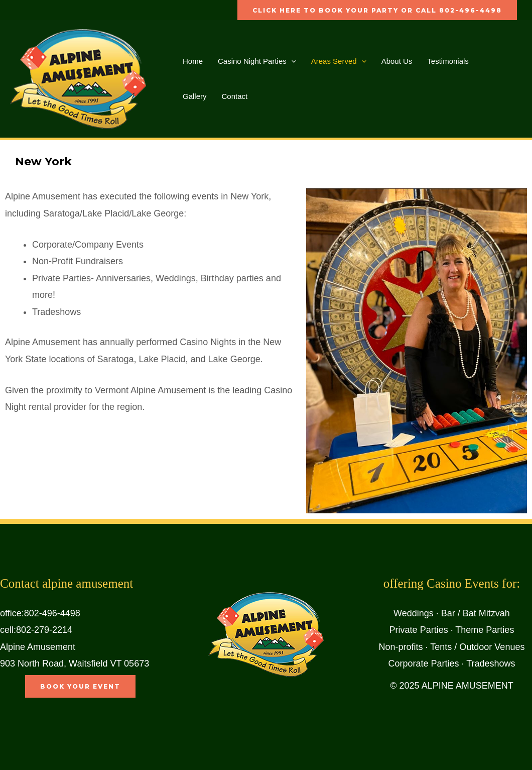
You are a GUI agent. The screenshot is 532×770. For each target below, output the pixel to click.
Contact (235, 96)
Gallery (195, 96)
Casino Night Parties (257, 61)
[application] (291, 61)
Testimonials (448, 61)
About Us (397, 61)
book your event (80, 686)
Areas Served (339, 61)
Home (193, 61)
